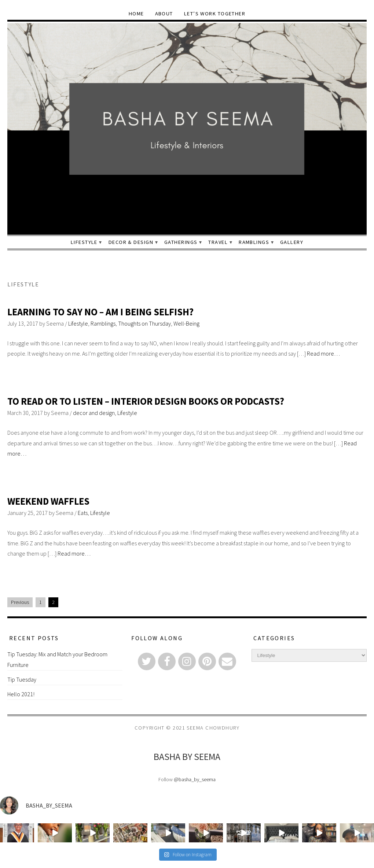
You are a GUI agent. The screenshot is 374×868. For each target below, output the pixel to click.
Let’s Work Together (215, 14)
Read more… (323, 353)
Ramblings (254, 242)
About (164, 14)
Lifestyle (84, 242)
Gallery (292, 242)
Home (136, 14)
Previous (20, 602)
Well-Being (186, 323)
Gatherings (181, 242)
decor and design (94, 413)
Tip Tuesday (22, 679)
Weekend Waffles (48, 501)
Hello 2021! (21, 694)
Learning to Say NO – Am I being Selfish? (100, 312)
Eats (83, 513)
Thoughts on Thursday (144, 323)
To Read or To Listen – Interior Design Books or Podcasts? (146, 401)
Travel (218, 242)
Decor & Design (131, 242)
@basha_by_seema (195, 779)
